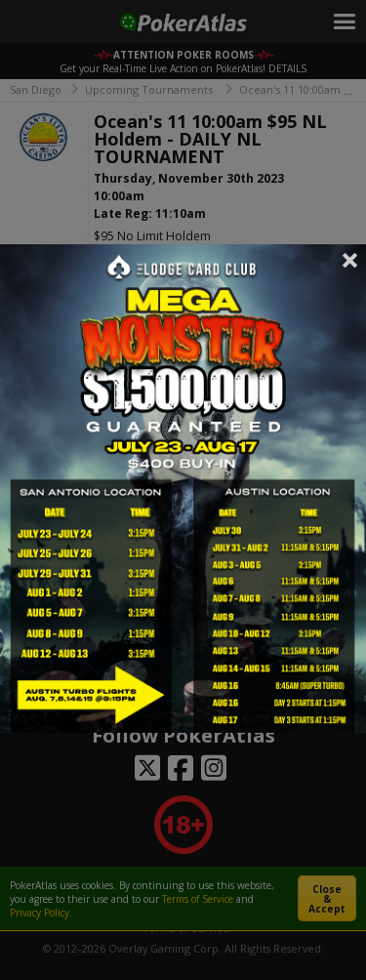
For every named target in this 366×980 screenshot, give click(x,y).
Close (350, 260)
